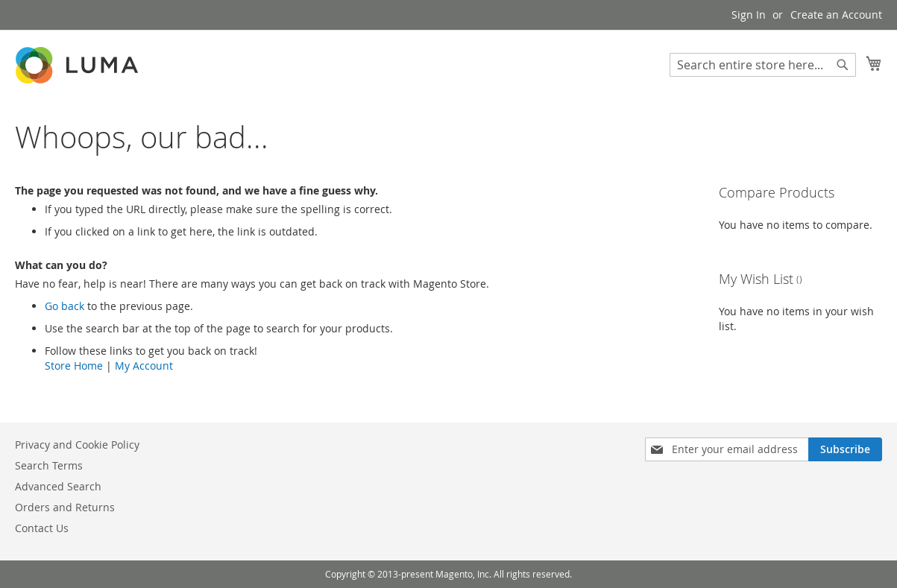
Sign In (749, 15)
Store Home (74, 366)
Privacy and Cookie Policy (77, 445)
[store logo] (78, 65)
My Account (144, 366)
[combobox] (763, 65)
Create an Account (836, 15)
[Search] (843, 65)
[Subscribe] (845, 449)
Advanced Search (58, 486)
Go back (64, 306)
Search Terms (49, 465)
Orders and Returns (65, 507)
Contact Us (42, 528)
